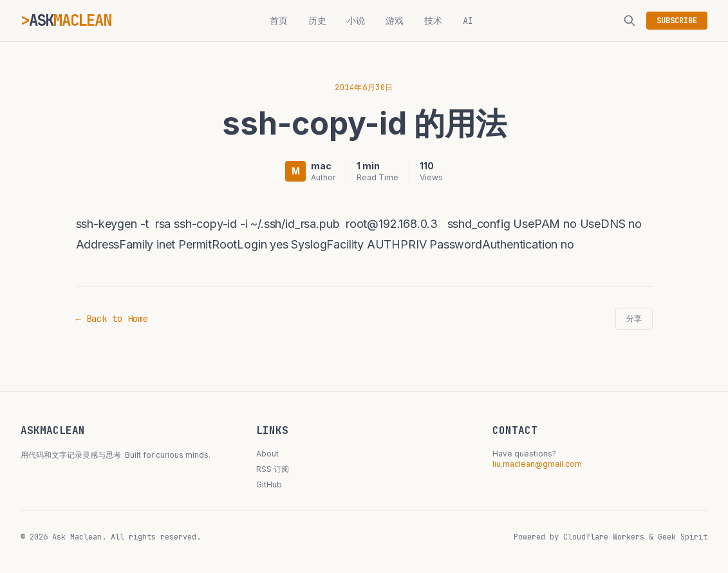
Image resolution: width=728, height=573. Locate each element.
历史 (317, 21)
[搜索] (630, 21)
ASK (70, 20)
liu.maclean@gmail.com (537, 464)
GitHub (269, 484)
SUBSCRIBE (677, 21)
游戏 (395, 21)
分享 (634, 319)
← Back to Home (112, 319)
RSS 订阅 (273, 469)
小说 (356, 21)
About (267, 454)
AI (468, 21)
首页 (279, 21)
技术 (433, 21)
